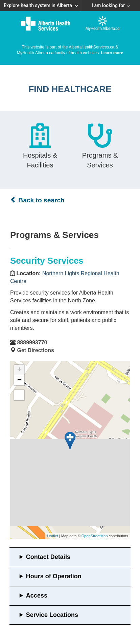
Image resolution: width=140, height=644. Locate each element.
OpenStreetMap (95, 536)
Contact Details (48, 557)
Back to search (37, 200)
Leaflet (53, 536)
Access (37, 596)
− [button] (19, 380)
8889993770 (32, 343)
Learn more (112, 53)
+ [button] (19, 370)
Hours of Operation (54, 576)
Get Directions (35, 350)
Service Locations (52, 615)
